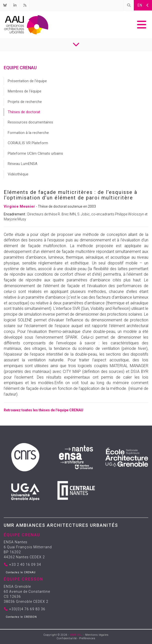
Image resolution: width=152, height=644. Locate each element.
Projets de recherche (25, 102)
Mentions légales (97, 635)
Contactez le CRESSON (21, 617)
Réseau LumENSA (23, 164)
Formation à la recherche (28, 133)
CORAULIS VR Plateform (28, 143)
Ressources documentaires (30, 122)
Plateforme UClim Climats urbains (35, 153)
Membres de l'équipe (25, 91)
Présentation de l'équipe (27, 81)
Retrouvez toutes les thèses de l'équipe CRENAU (43, 410)
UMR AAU (76, 635)
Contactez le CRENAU (21, 572)
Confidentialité (67, 638)
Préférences (87, 638)
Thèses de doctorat (24, 112)
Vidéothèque (18, 174)
